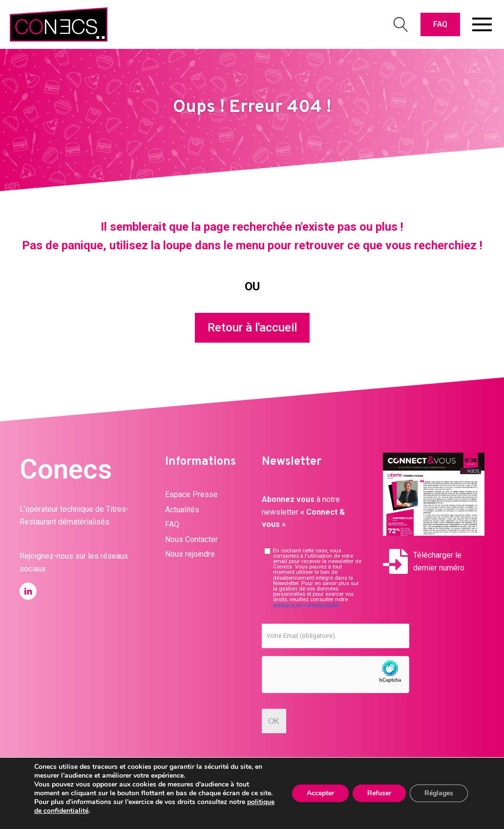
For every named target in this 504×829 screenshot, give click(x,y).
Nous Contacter (191, 539)
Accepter (320, 793)
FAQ (440, 24)
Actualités (182, 510)
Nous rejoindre (190, 554)
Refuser (379, 793)
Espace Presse (191, 494)
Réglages (439, 793)
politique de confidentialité (306, 605)
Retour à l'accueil (252, 327)
